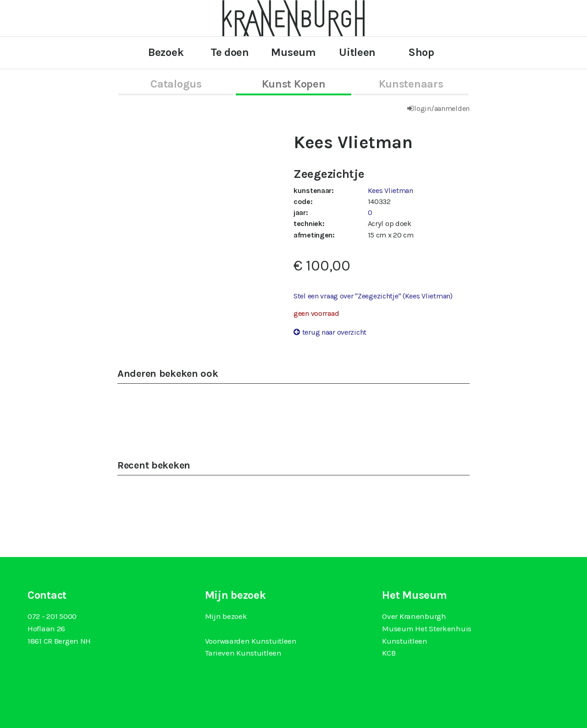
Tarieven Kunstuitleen (243, 653)
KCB (389, 653)
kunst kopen (294, 84)
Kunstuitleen (405, 641)
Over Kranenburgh (414, 616)
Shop (421, 52)
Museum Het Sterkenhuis (427, 629)
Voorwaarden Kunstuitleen (251, 641)
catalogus (176, 84)
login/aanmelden (442, 108)
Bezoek (166, 52)
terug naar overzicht (334, 332)
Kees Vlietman (390, 190)
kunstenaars (411, 84)
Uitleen (357, 52)
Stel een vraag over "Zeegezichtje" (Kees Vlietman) (373, 296)
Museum (293, 52)
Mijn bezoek (226, 616)
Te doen (230, 52)
